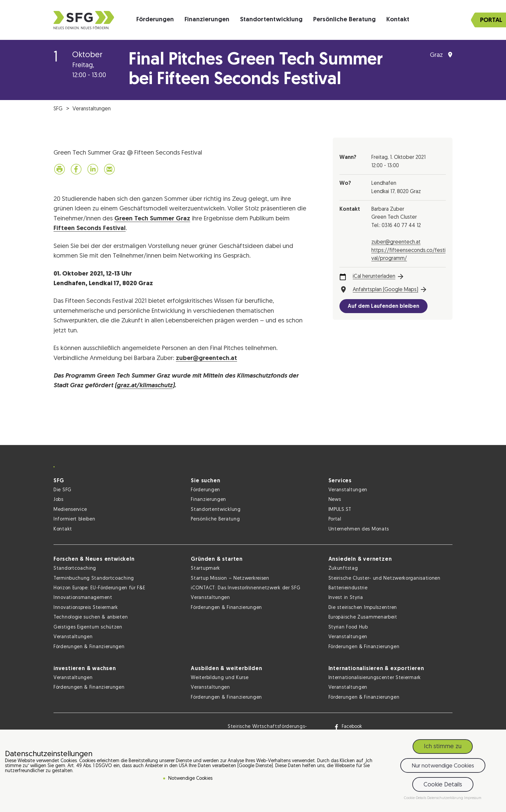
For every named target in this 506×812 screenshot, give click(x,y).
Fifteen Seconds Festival (90, 229)
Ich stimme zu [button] (443, 747)
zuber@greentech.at (206, 358)
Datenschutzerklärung (446, 798)
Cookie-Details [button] (416, 798)
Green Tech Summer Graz (152, 219)
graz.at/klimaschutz (145, 386)
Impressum (473, 798)
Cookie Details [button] (443, 785)
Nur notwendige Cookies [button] (443, 766)
